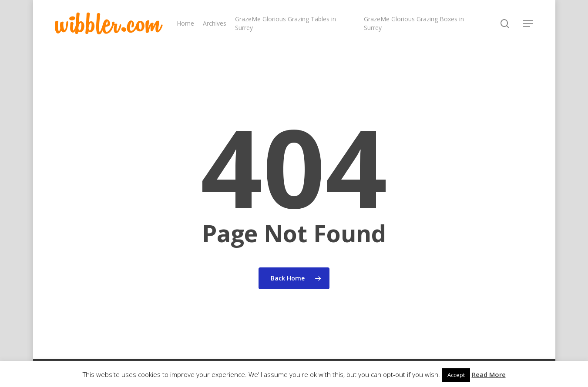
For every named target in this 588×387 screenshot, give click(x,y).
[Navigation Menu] (528, 23)
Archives (215, 23)
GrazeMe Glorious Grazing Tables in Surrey (286, 23)
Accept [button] (456, 375)
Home (185, 23)
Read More (489, 374)
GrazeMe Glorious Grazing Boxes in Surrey (414, 23)
